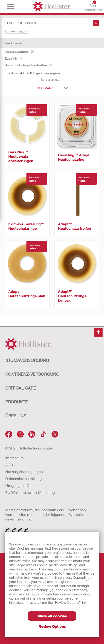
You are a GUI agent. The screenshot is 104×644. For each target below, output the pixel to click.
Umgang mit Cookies (23, 485)
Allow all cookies (52, 616)
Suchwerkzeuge (16, 32)
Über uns (16, 416)
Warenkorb (93, 6)
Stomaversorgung (27, 360)
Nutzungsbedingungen (24, 472)
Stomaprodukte (19, 52)
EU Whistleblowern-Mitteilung (30, 492)
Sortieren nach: (52, 79)
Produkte (16, 402)
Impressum (14, 458)
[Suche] (96, 23)
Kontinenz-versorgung (32, 374)
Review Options (52, 626)
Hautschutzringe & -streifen (28, 65)
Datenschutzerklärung (23, 478)
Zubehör (14, 58)
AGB (9, 465)
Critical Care (21, 388)
